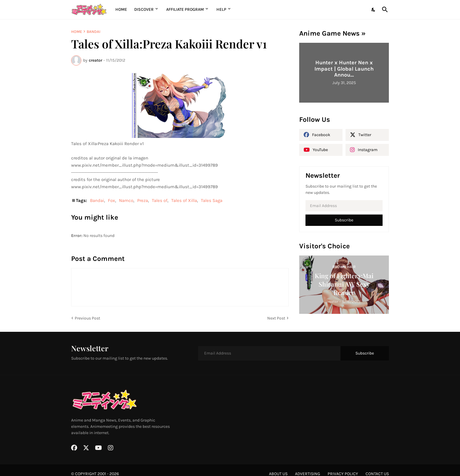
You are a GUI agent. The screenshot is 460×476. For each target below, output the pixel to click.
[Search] (384, 10)
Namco (126, 200)
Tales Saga (212, 200)
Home (121, 9)
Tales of (160, 200)
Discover (144, 9)
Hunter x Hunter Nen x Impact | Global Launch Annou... (344, 69)
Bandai (94, 32)
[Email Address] (344, 206)
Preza (143, 200)
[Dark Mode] (374, 10)
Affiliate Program (185, 9)
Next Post (276, 318)
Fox (111, 200)
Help (221, 9)
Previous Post (87, 318)
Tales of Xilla (184, 200)
